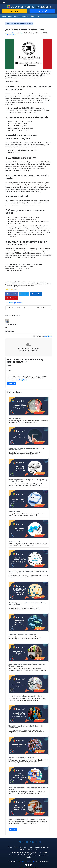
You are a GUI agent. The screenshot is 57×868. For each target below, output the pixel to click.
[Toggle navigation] (4, 2)
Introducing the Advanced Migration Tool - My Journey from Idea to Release (28, 480)
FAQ (38, 16)
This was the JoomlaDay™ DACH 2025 (22, 758)
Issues (10, 16)
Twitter (24, 294)
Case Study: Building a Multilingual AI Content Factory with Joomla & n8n (28, 572)
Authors (17, 16)
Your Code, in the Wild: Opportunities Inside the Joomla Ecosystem (28, 788)
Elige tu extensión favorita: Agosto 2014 (18, 308)
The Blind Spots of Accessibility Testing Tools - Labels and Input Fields (27, 604)
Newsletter (25, 16)
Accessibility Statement (18, 853)
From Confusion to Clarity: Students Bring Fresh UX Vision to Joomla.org (27, 665)
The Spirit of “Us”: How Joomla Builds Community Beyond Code (26, 727)
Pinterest (11, 298)
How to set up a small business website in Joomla (26, 696)
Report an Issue (43, 855)
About (32, 16)
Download (15, 11)
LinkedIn (36, 294)
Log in (28, 857)
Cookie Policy (42, 853)
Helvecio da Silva (17, 33)
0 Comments (11, 34)
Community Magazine (28, 7)
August (8, 33)
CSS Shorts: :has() (15, 541)
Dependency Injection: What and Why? (22, 634)
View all (13, 829)
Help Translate (31, 855)
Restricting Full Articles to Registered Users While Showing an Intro (26, 449)
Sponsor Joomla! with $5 (17, 855)
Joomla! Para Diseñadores (42, 308)
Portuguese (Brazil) (17, 303)
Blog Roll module (14, 511)
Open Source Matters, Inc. (27, 861)
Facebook (12, 294)
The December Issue (16, 418)
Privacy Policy (23, 380)
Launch (42, 11)
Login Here (48, 336)
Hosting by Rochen (28, 867)
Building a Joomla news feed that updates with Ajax (27, 819)
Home (4, 16)
